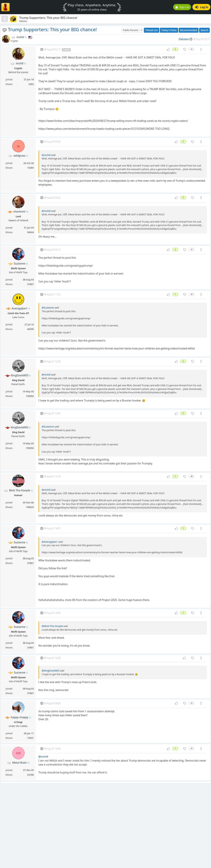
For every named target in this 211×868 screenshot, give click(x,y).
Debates (184, 39)
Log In (202, 7)
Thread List (152, 30)
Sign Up (182, 7)
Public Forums (130, 30)
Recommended (189, 30)
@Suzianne (48, 308)
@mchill (46, 155)
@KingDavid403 (50, 671)
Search (204, 30)
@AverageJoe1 (50, 542)
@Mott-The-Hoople (52, 626)
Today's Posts (169, 30)
